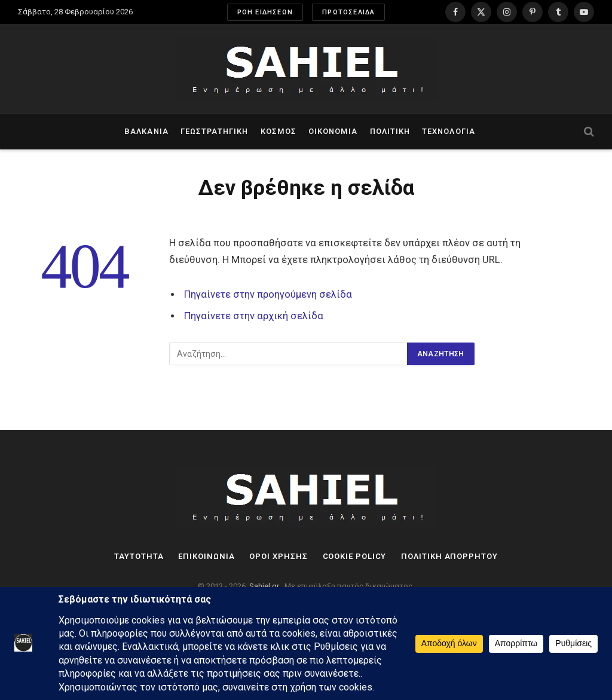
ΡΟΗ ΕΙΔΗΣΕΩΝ (265, 12)
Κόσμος (279, 131)
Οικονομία (333, 131)
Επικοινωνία (206, 556)
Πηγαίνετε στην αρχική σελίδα (254, 316)
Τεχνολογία (448, 131)
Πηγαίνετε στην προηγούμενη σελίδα (268, 294)
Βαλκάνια (146, 131)
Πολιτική (390, 131)
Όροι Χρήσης (278, 556)
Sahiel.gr (265, 586)
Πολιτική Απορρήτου (449, 556)
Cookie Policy (355, 556)
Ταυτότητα (139, 556)
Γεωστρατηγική (214, 131)
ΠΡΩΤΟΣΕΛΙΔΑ (348, 12)
